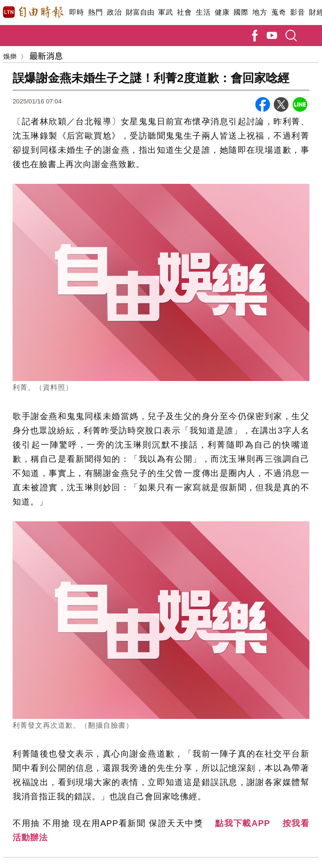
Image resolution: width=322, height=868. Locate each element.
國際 (241, 12)
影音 (297, 12)
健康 (222, 12)
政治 (114, 12)
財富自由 (140, 12)
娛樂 (10, 56)
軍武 (165, 12)
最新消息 (46, 55)
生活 (203, 12)
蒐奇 (279, 12)
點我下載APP (243, 823)
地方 (260, 12)
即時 (77, 12)
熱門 (95, 12)
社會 (184, 12)
